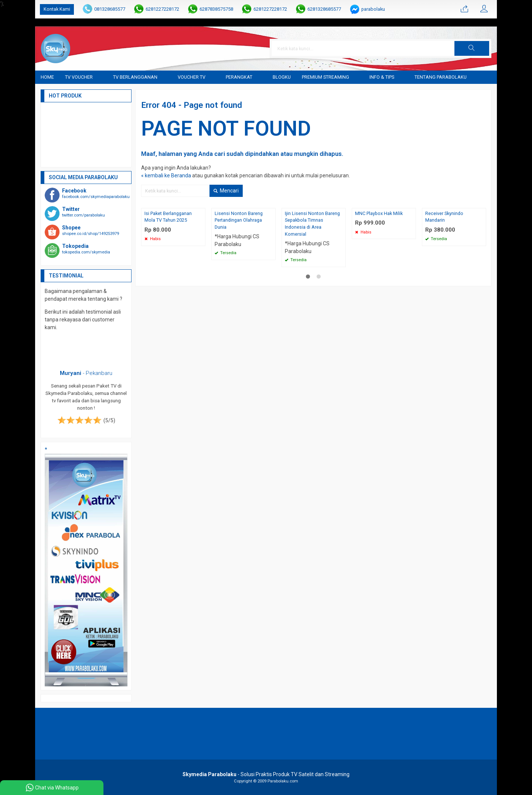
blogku (282, 77)
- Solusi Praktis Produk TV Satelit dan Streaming (266, 774)
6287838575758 (216, 9)
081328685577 (110, 9)
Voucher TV (192, 77)
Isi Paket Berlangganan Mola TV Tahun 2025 (168, 217)
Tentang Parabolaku (441, 77)
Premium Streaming (325, 77)
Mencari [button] (226, 191)
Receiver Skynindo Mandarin (444, 217)
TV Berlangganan (135, 77)
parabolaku (373, 9)
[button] (472, 48)
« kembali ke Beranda (166, 175)
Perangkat (239, 77)
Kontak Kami (57, 9)
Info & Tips (382, 77)
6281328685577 (324, 9)
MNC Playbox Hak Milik (379, 213)
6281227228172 (162, 9)
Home (47, 77)
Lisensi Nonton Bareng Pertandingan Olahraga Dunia (239, 220)
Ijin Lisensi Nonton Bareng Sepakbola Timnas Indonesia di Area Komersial (312, 224)
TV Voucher (79, 77)
